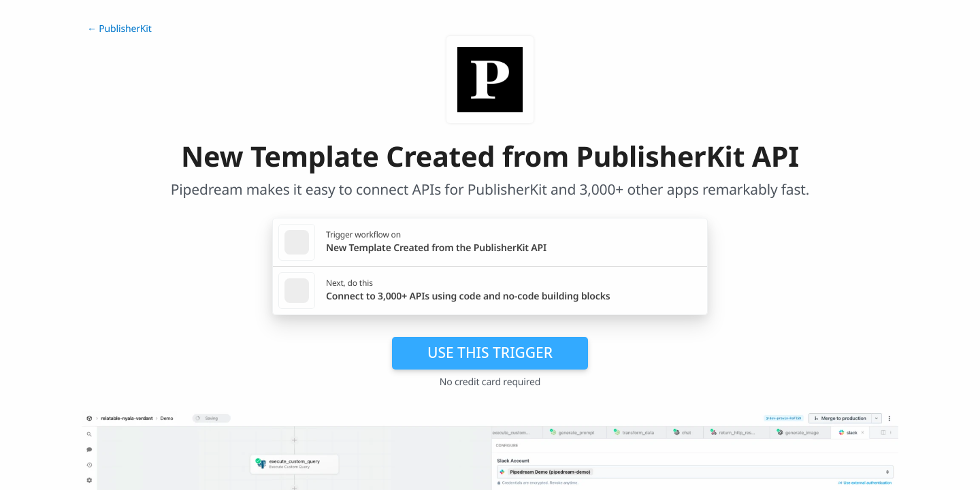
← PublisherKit (119, 29)
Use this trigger (490, 353)
